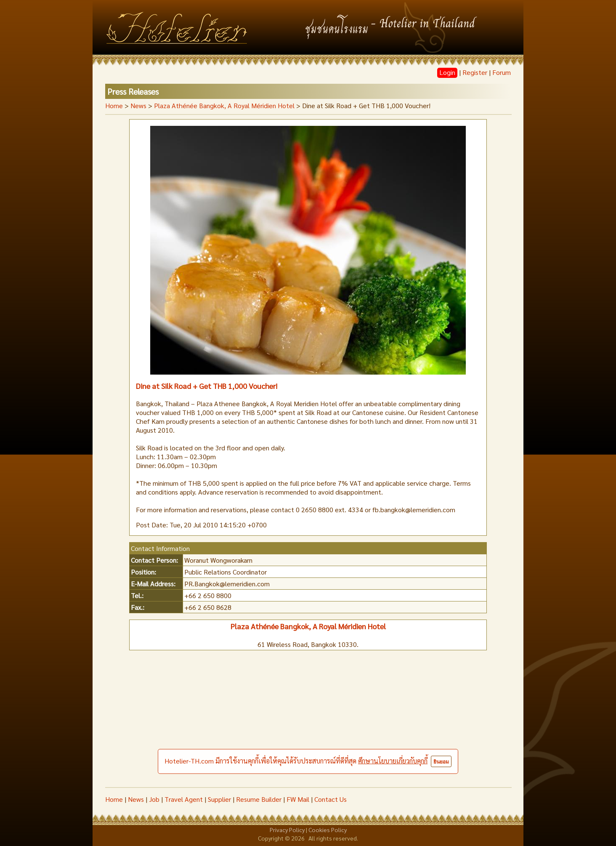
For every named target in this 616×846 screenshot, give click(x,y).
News (136, 799)
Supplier (219, 799)
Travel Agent (184, 799)
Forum (502, 72)
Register (475, 72)
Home (114, 105)
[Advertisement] (308, 724)
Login (447, 72)
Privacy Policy (287, 830)
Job (154, 799)
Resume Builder (259, 799)
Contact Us (331, 799)
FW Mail (298, 799)
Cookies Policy (328, 830)
